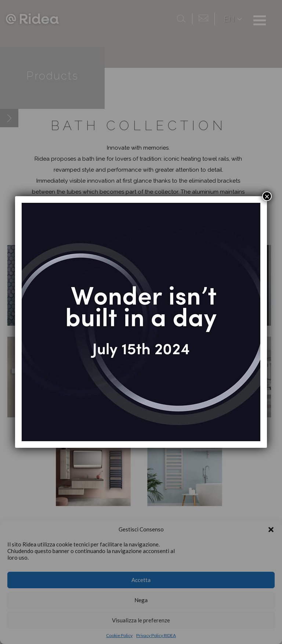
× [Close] (267, 196)
